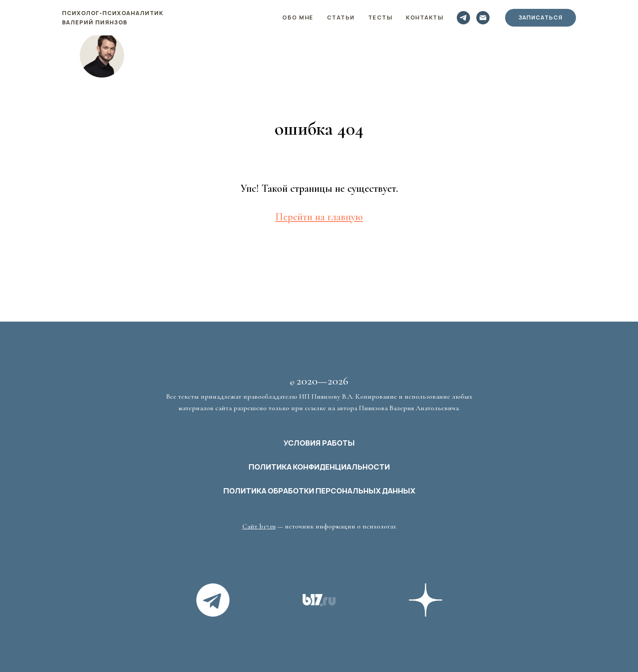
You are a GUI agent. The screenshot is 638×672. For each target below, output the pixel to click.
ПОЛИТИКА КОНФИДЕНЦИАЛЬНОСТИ (319, 467)
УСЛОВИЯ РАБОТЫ (319, 443)
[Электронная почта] (483, 18)
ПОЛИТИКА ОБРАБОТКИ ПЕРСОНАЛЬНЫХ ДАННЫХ (319, 491)
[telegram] (463, 18)
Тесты (381, 17)
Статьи (341, 17)
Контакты (425, 17)
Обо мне (298, 17)
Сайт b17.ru (259, 526)
